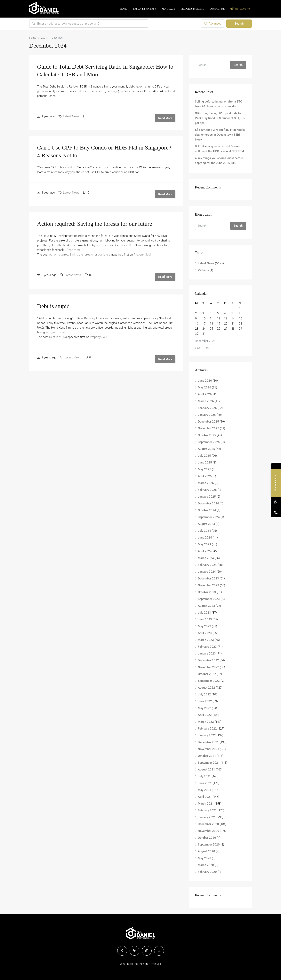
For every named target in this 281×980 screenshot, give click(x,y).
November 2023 (209, 585)
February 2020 (207, 872)
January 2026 (207, 415)
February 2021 (207, 810)
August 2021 (206, 769)
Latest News (71, 116)
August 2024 (206, 524)
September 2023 (209, 599)
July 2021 (204, 776)
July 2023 (204, 613)
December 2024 (208, 503)
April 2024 (205, 551)
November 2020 (209, 831)
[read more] (74, 250)
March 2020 (206, 865)
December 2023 (208, 578)
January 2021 (207, 817)
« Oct (198, 348)
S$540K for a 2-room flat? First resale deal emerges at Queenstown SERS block (220, 135)
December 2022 (208, 660)
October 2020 (207, 838)
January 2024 (207, 572)
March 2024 (206, 558)
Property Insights (192, 9)
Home (124, 9)
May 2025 (205, 469)
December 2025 (208, 422)
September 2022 (209, 681)
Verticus (203, 270)
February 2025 (207, 490)
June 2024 (205, 538)
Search (239, 24)
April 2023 (205, 633)
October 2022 (207, 674)
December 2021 (208, 742)
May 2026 (205, 387)
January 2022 (207, 735)
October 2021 (207, 756)
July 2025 (204, 456)
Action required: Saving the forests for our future (95, 224)
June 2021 (205, 783)
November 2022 (209, 667)
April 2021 (205, 797)
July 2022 (204, 694)
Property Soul (142, 255)
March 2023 (206, 640)
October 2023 (207, 592)
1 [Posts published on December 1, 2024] (240, 308)
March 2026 (206, 401)
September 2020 (209, 845)
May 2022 (205, 708)
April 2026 (205, 394)
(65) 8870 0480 (240, 9)
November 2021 (209, 749)
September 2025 (209, 442)
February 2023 (207, 647)
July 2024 (204, 531)
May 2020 (205, 858)
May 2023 (205, 626)
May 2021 (205, 790)
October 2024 (207, 510)
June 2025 (205, 463)
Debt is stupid (53, 306)
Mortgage (168, 9)
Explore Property (145, 9)
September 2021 (209, 763)
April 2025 (205, 476)
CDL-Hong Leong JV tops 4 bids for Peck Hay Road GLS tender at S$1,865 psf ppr (220, 118)
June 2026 (205, 381)
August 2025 (206, 449)
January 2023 (207, 654)
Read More (165, 118)
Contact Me (217, 9)
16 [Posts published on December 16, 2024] (197, 324)
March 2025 (206, 483)
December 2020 (208, 824)
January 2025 (207, 497)
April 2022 (205, 715)
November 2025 (209, 428)
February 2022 (207, 729)
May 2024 (205, 544)
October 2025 (207, 435)
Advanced (213, 24)
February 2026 (207, 408)
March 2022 (206, 722)
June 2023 (205, 619)
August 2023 (206, 606)
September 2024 (209, 517)
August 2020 (206, 851)
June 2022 (205, 701)
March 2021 (206, 804)
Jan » (207, 348)
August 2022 (206, 688)
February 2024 (207, 565)
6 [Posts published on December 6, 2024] (225, 313)
